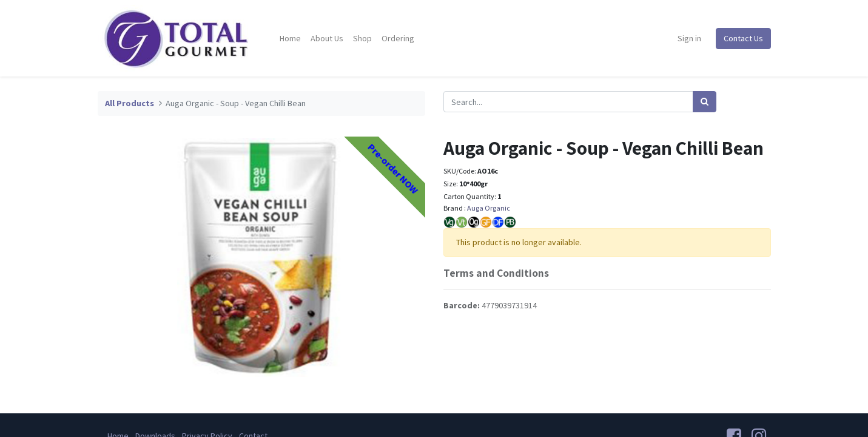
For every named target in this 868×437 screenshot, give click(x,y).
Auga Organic (489, 208)
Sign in (689, 38)
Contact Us (743, 38)
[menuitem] (290, 39)
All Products (130, 103)
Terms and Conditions (496, 273)
